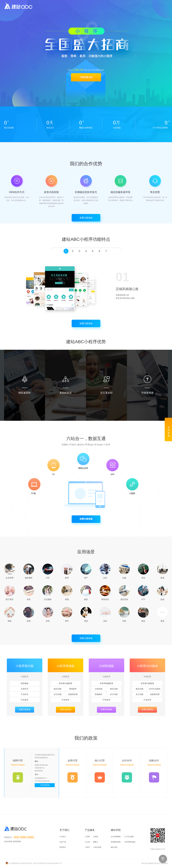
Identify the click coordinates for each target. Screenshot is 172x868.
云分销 (87, 842)
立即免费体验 (45, 785)
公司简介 (63, 837)
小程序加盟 (97, 847)
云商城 (96, 837)
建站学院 (114, 847)
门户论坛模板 (129, 837)
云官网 (87, 837)
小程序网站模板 (130, 842)
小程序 (87, 847)
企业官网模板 (116, 837)
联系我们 (63, 847)
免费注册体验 (86, 218)
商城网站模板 (116, 842)
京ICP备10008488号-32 (53, 863)
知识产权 (63, 842)
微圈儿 (96, 842)
